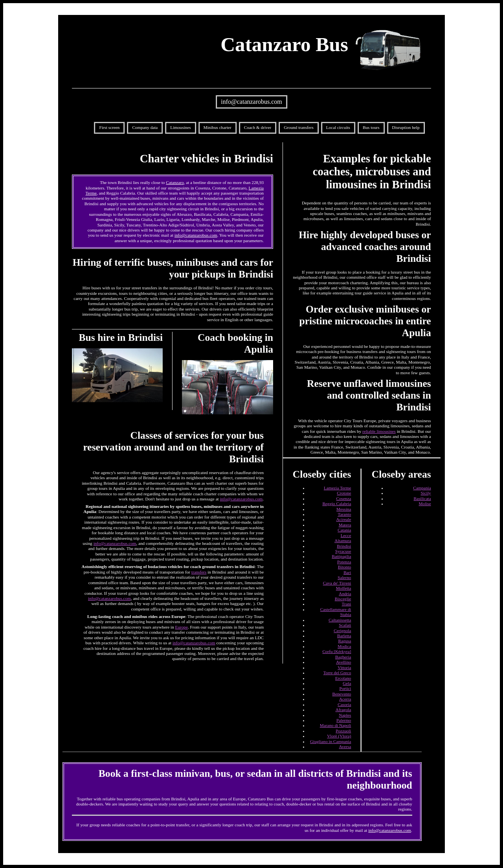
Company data (145, 127)
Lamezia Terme (338, 488)
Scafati (345, 625)
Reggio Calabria (337, 504)
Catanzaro (175, 182)
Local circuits (338, 127)
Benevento (342, 694)
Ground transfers (299, 127)
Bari (347, 572)
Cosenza (343, 498)
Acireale (344, 519)
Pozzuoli (343, 731)
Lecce (346, 535)
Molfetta (344, 588)
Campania (422, 488)
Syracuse (343, 551)
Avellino (343, 662)
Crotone (344, 493)
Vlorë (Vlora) (339, 736)
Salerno (344, 577)
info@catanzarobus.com (251, 102)
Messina (344, 509)
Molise (425, 504)
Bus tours (371, 127)
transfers (199, 572)
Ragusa (344, 641)
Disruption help (406, 127)
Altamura (343, 541)
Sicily (426, 493)
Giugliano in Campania (330, 741)
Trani (347, 604)
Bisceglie (343, 599)
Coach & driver (258, 127)
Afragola (343, 710)
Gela (347, 683)
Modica (344, 646)
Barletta (344, 636)
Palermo (344, 720)
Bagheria (343, 657)
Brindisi (344, 546)
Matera (345, 525)
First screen (109, 127)
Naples (345, 715)
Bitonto (345, 567)
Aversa (345, 747)
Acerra (345, 699)
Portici (345, 688)
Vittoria (344, 668)
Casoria (344, 704)
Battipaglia (341, 556)
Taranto (344, 514)
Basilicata (422, 498)
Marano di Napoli (336, 725)
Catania (344, 530)
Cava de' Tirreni (337, 583)
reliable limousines (379, 431)
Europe (182, 627)
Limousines (180, 127)
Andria (345, 594)
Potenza (344, 562)
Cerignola (342, 631)
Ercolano (343, 678)
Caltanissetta (340, 620)
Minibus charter (218, 127)
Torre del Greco (337, 673)
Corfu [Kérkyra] (337, 651)
